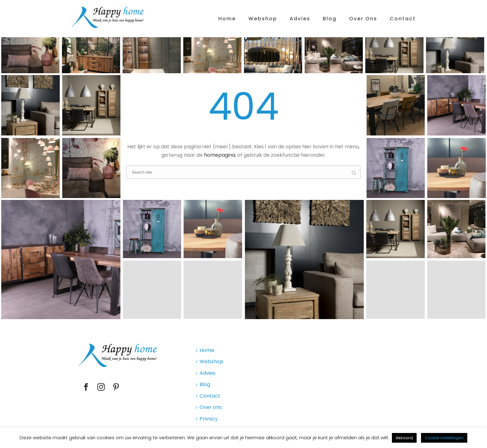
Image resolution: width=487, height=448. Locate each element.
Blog (330, 19)
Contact (403, 19)
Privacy (207, 419)
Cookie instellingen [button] (444, 438)
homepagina (220, 155)
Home (227, 19)
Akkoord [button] (404, 438)
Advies (300, 19)
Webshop (263, 19)
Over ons (363, 19)
